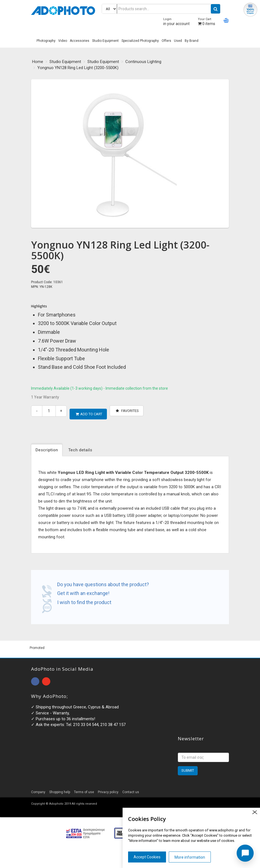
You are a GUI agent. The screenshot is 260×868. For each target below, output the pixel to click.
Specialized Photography (140, 41)
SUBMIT (188, 767)
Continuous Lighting (143, 62)
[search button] (215, 9)
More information (190, 857)
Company (38, 789)
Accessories (80, 41)
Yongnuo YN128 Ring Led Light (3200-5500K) (78, 68)
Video (63, 41)
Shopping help (60, 789)
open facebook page (35, 678)
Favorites (127, 411)
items (207, 22)
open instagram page (46, 678)
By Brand (192, 41)
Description (47, 447)
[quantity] (49, 411)
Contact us (131, 789)
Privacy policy (108, 789)
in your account (176, 22)
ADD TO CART (89, 411)
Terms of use (84, 789)
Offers (166, 41)
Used (178, 41)
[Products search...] (161, 9)
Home (38, 62)
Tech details (80, 447)
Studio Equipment (105, 41)
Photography (46, 41)
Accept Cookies (147, 857)
